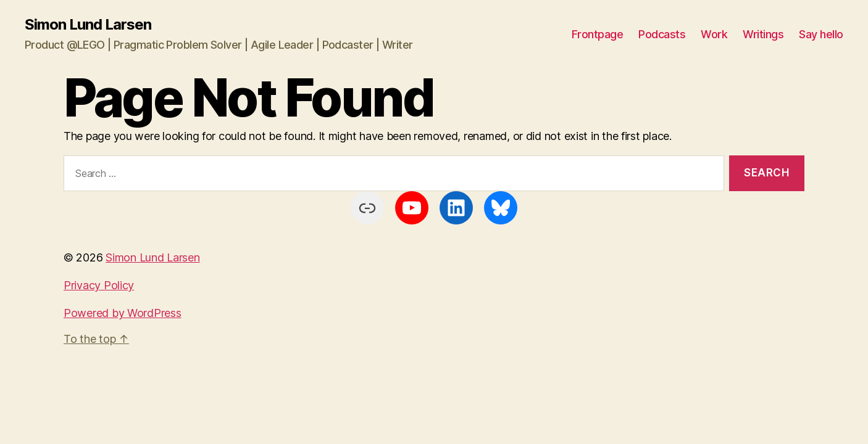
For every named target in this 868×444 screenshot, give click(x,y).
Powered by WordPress (123, 313)
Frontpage (598, 34)
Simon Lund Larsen (88, 25)
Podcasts (662, 34)
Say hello (821, 34)
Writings (763, 34)
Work (714, 34)
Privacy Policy (99, 285)
